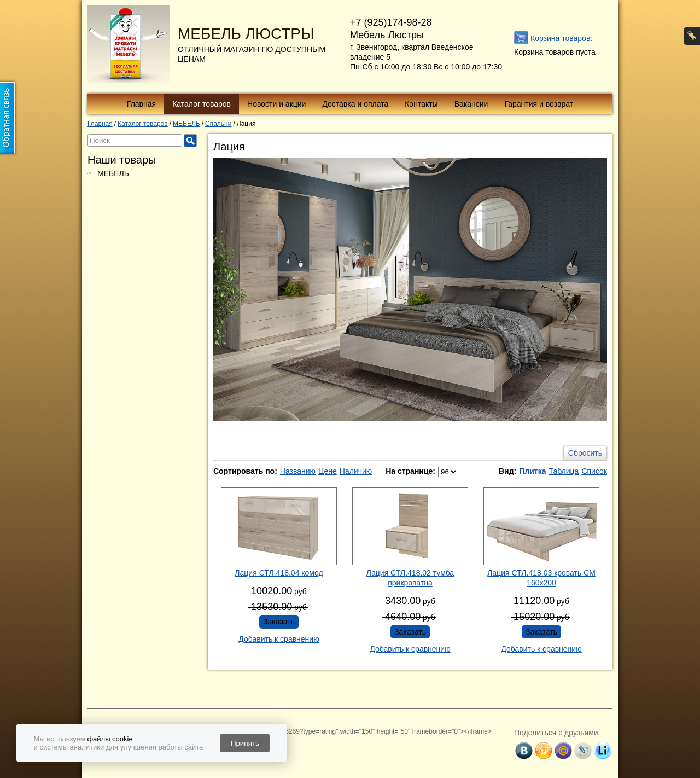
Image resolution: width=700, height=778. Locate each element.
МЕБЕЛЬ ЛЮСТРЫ (246, 34)
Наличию (356, 471)
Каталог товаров (202, 104)
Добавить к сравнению (279, 639)
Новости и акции (276, 104)
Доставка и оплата (355, 104)
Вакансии (471, 104)
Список (594, 471)
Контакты (421, 104)
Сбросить (585, 453)
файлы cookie (110, 739)
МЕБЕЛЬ (113, 173)
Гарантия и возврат (539, 104)
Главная (141, 104)
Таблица (564, 471)
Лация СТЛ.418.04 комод (279, 573)
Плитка (532, 471)
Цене (328, 471)
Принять (245, 743)
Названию (298, 471)
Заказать (279, 622)
